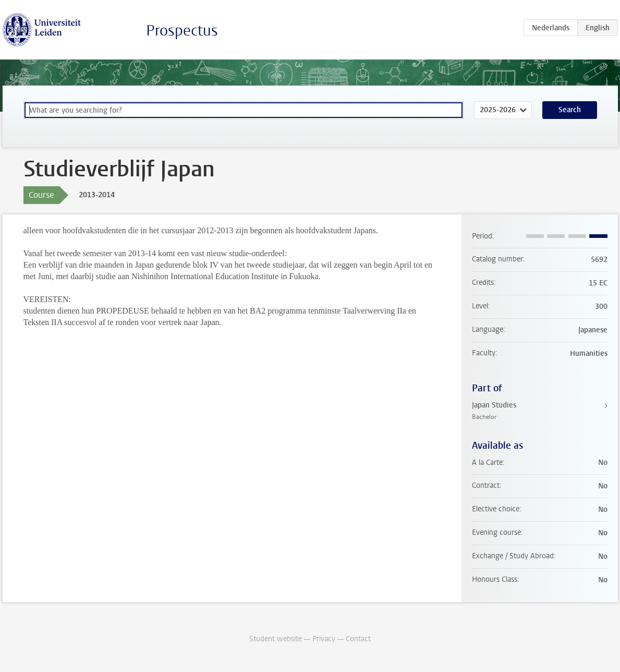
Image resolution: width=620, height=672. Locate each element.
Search (570, 110)
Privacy (324, 639)
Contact (358, 639)
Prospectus (182, 31)
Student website (276, 639)
